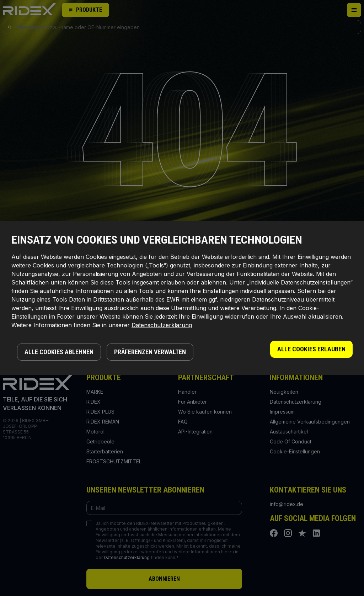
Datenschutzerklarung (162, 325)
